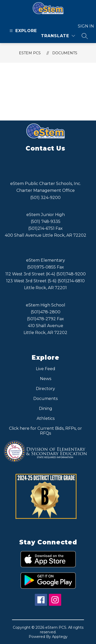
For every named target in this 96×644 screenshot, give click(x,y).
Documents (65, 53)
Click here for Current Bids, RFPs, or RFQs (45, 431)
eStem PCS (30, 53)
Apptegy (60, 637)
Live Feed (46, 369)
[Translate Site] (58, 36)
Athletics (46, 418)
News (46, 379)
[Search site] (85, 36)
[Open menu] (23, 31)
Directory (45, 389)
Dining (46, 408)
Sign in (83, 26)
